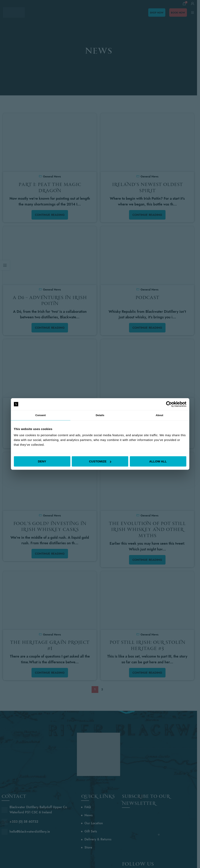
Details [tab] (100, 415)
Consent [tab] (41, 415)
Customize (100, 462)
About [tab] (160, 415)
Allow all (158, 462)
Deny (42, 462)
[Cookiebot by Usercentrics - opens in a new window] (169, 404)
